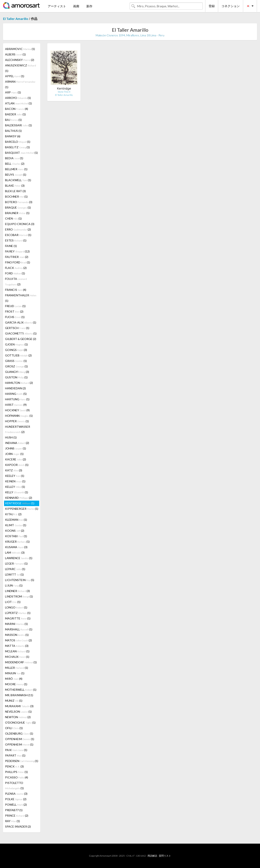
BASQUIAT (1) (21, 153)
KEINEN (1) (15, 481)
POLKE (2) (16, 799)
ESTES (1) (16, 240)
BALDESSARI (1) (18, 125)
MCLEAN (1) (17, 651)
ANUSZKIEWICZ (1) (21, 68)
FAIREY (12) (17, 251)
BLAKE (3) (15, 186)
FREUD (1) (15, 306)
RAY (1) (12, 821)
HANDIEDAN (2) (15, 388)
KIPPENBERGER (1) (22, 509)
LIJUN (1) (14, 585)
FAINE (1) (11, 246)
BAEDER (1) (15, 114)
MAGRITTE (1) (18, 618)
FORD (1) (15, 273)
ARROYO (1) (18, 98)
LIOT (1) (13, 602)
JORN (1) (14, 454)
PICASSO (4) (17, 777)
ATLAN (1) (18, 103)
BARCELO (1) (18, 142)
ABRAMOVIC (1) (20, 49)
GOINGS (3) (16, 350)
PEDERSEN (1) (22, 761)
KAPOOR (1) (17, 465)
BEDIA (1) (14, 158)
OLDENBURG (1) (19, 733)
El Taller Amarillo (16, 19)
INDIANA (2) (17, 443)
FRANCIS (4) (16, 290)
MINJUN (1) (15, 673)
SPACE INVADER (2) (18, 826)
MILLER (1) (17, 668)
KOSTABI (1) (16, 536)
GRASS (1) (16, 361)
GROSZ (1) (16, 366)
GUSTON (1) (16, 377)
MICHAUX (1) (17, 657)
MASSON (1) (17, 635)
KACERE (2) (16, 459)
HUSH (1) (11, 437)
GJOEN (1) (16, 344)
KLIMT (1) (16, 525)
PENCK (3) (14, 766)
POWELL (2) (16, 805)
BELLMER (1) (16, 169)
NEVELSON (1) (18, 712)
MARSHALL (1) (19, 629)
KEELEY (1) (15, 476)
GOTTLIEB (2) (18, 355)
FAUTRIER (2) (17, 257)
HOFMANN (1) (19, 416)
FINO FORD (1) (18, 262)
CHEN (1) (13, 218)
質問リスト (165, 856)
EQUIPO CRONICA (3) (20, 224)
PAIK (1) (16, 750)
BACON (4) (17, 109)
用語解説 (152, 856)
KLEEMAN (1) (16, 520)
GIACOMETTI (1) (21, 333)
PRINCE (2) (17, 816)
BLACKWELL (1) (18, 180)
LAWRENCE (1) (19, 558)
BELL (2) (15, 164)
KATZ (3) (14, 470)
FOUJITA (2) (16, 281)
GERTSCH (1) (17, 328)
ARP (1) (13, 92)
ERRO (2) (18, 229)
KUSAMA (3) (16, 547)
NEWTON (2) (18, 717)
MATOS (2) (18, 640)
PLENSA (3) (16, 794)
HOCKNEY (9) (17, 410)
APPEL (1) (15, 76)
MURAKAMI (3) (19, 706)
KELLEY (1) (15, 487)
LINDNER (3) (17, 591)
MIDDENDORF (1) (21, 662)
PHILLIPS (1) (16, 772)
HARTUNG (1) (17, 399)
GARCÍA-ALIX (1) (21, 322)
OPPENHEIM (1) (20, 739)
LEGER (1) (16, 563)
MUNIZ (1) (14, 701)
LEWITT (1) (14, 574)
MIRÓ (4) (14, 679)
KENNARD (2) (19, 498)
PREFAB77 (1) (14, 810)
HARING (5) (16, 394)
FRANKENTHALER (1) (21, 298)
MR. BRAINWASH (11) (19, 695)
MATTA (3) (17, 646)
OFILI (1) (14, 728)
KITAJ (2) (13, 514)
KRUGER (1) (17, 542)
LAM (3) (15, 553)
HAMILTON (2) (19, 383)
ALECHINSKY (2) (20, 60)
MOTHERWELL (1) (21, 690)
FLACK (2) (16, 268)
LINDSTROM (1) (19, 596)
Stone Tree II (64, 92)
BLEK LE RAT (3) (15, 191)
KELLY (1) (17, 492)
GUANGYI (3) (17, 372)
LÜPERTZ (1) (18, 613)
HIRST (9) (16, 405)
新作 (89, 6)
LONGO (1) (16, 607)
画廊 (76, 6)
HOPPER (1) (17, 421)
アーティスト (57, 6)
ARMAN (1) (20, 84)
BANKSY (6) (13, 136)
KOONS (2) (15, 531)
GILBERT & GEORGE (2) (21, 339)
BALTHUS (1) (13, 131)
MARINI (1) (16, 624)
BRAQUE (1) (18, 207)
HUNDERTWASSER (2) (18, 429)
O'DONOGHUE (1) (20, 722)
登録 (212, 6)
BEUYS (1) (16, 175)
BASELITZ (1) (17, 147)
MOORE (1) (16, 684)
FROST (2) (14, 311)
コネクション (231, 6)
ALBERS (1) (15, 54)
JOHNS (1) (16, 448)
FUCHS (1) (15, 317)
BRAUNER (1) (17, 213)
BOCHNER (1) (16, 196)
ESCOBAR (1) (18, 235)
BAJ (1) (13, 120)
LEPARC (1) (15, 569)
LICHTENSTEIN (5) (20, 580)
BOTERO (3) (19, 202)
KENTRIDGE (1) (20, 503)
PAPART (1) (15, 755)
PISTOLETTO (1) (14, 785)
